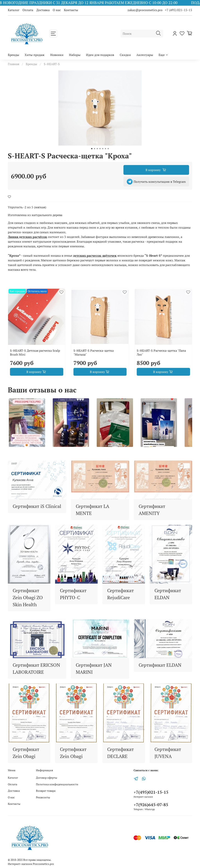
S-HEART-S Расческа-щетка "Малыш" (94, 352)
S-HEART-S (52, 64)
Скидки (125, 55)
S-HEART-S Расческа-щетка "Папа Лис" (161, 352)
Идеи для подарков (100, 55)
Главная (13, 64)
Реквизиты (43, 797)
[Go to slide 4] (100, 149)
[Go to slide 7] (108, 149)
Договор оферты (46, 778)
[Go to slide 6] (105, 149)
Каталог (14, 10)
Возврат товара (46, 791)
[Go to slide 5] (103, 149)
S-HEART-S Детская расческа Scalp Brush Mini (35, 352)
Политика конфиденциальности (57, 784)
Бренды (13, 55)
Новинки (57, 55)
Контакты (71, 10)
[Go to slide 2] (95, 149)
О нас (57, 10)
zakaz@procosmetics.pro (145, 10)
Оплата (28, 10)
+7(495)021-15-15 (151, 792)
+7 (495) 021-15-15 (179, 10)
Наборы (75, 55)
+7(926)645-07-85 (151, 805)
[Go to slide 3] (97, 149)
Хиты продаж (35, 55)
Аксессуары (145, 55)
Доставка (43, 10)
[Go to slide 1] (92, 149)
